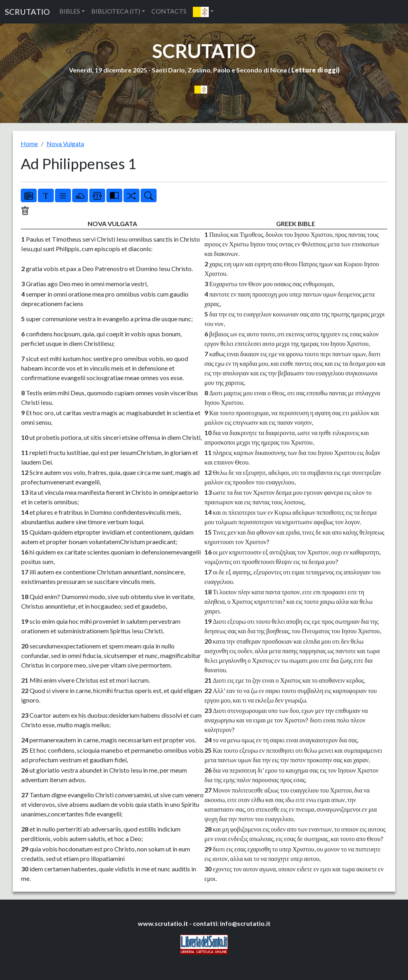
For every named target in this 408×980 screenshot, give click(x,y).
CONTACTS (169, 11)
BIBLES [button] (70, 11)
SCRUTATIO (27, 12)
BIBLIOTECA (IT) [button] (116, 11)
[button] (203, 12)
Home (29, 143)
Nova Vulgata (65, 143)
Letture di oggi (314, 70)
